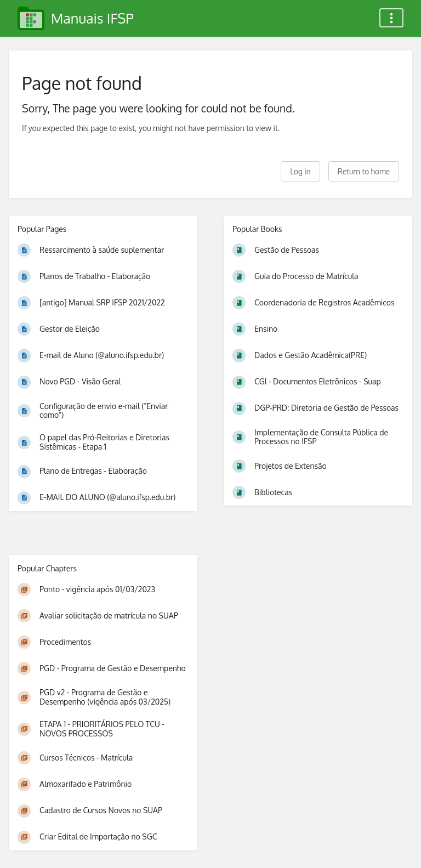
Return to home (364, 171)
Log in (300, 171)
